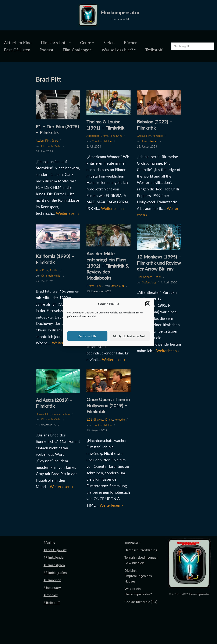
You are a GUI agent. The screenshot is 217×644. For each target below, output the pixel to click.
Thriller (54, 270)
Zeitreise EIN (87, 336)
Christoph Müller (51, 146)
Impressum (132, 542)
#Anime (49, 542)
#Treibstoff (52, 602)
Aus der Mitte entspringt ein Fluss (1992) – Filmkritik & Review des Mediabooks (108, 266)
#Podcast (51, 595)
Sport (55, 141)
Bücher (130, 43)
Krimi (119, 136)
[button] (148, 304)
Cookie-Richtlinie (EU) (141, 602)
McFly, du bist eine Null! (130, 336)
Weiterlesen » (68, 213)
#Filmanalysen (54, 565)
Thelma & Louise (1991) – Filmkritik (105, 125)
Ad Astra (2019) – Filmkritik (54, 403)
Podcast (47, 50)
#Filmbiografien (55, 572)
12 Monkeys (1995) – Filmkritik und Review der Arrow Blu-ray (159, 263)
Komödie (158, 136)
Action (40, 141)
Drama (104, 136)
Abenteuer (93, 136)
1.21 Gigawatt (95, 420)
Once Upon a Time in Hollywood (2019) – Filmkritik (108, 405)
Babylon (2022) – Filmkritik (154, 125)
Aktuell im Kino (18, 43)
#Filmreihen (52, 580)
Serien (109, 43)
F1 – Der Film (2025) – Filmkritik (57, 130)
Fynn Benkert (150, 141)
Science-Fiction (152, 277)
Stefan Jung (118, 286)
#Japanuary (52, 587)
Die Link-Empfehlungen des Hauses (138, 576)
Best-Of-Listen (17, 50)
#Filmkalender (54, 557)
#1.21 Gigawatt (55, 550)
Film (48, 141)
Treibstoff (154, 50)
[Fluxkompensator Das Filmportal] (109, 15)
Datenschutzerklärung (141, 550)
